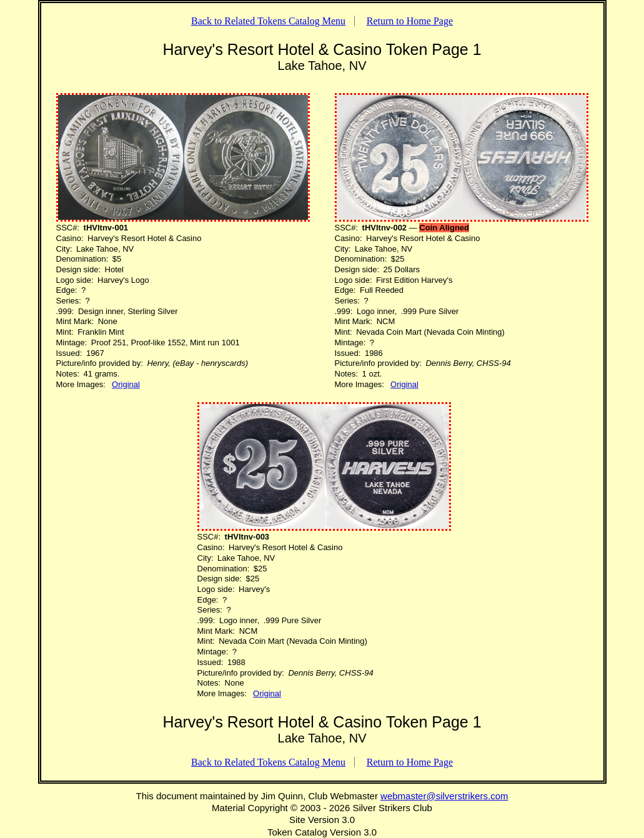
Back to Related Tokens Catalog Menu (268, 21)
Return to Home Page (410, 21)
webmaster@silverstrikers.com (444, 796)
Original (126, 384)
